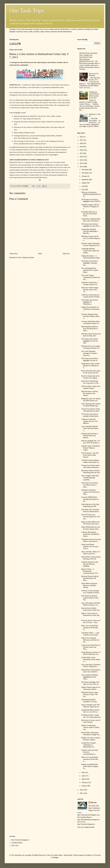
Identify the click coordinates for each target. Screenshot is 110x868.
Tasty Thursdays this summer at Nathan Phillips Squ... (91, 405)
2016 (82, 157)
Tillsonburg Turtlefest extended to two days (89, 701)
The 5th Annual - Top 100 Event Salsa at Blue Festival (90, 455)
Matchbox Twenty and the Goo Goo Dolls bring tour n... (91, 238)
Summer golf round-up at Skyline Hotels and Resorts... (90, 436)
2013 (82, 167)
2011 (82, 793)
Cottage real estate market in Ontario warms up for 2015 (94, 95)
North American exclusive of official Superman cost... (91, 653)
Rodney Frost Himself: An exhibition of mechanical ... (90, 309)
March (84, 779)
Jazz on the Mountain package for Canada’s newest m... (89, 353)
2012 (82, 790)
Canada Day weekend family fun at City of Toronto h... (91, 220)
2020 (82, 143)
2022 (82, 137)
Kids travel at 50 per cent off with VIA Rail (91, 721)
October (85, 176)
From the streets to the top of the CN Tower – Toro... (91, 621)
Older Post (66, 254)
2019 (82, 147)
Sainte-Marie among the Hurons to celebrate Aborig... (89, 585)
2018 (82, 150)
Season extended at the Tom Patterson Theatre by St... (91, 706)
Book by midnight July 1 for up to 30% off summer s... (91, 442)
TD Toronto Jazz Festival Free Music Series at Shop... (90, 485)
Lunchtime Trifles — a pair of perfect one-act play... (90, 634)
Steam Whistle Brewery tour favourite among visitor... (91, 528)
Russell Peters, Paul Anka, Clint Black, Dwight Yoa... (91, 734)
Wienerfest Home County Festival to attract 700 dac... (90, 694)
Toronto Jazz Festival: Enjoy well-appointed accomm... (91, 410)
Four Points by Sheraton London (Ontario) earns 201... (90, 598)
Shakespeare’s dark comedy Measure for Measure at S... (90, 366)
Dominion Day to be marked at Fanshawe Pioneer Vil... (91, 347)
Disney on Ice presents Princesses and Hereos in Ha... (90, 640)
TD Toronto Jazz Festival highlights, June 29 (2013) (91, 201)
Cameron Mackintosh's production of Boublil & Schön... (90, 534)
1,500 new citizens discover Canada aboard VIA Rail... (91, 296)
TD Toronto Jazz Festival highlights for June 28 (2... (91, 225)
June (83, 190)
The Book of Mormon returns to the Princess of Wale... (90, 492)
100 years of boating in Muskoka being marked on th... (91, 194)
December (85, 170)
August (84, 183)
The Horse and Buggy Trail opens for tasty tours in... (90, 683)
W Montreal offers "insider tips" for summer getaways (91, 716)
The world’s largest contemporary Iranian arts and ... (91, 277)
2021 (82, 140)
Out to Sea (15, 846)
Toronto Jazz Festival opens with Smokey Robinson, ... (91, 466)
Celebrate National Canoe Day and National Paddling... (90, 564)
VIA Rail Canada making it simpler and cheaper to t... (91, 461)
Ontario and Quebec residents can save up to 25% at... (90, 547)
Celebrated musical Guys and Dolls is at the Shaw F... (91, 540)
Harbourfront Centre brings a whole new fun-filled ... (91, 671)
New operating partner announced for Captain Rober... (90, 270)
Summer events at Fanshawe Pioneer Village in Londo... (91, 448)
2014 (82, 163)
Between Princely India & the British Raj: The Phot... (90, 578)
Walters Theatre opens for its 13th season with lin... (91, 688)
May (83, 773)
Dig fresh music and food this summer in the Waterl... (90, 393)
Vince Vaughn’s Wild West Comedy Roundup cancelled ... (90, 478)
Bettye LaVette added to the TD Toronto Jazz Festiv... (90, 523)
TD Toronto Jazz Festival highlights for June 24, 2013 (90, 341)
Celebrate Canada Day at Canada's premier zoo (90, 284)
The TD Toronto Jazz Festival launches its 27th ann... (91, 517)
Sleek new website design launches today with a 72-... (90, 290)
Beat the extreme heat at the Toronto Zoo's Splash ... (90, 377)
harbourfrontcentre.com (63, 147)
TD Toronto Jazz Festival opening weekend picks (90, 415)
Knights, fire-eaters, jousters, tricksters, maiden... (91, 739)
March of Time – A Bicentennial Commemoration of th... (90, 571)
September (85, 180)
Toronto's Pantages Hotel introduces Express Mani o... (90, 316)
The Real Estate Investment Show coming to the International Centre (88, 55)
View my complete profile (86, 827)
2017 (82, 153)
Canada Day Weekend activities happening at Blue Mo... (90, 231)
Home (40, 254)
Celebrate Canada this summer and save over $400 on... (90, 421)
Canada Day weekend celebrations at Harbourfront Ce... (88, 745)
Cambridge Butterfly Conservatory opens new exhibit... (90, 251)
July (83, 186)
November (85, 173)
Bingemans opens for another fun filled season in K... (91, 400)
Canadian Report (17, 843)
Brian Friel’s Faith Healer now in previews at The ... (91, 382)
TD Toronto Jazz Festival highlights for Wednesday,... (90, 302)
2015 (82, 160)
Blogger (56, 857)
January (84, 786)
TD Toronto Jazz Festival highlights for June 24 (90, 359)
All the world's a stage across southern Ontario (91, 387)
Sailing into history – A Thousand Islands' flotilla (91, 257)
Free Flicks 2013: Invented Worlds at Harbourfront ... (91, 511)
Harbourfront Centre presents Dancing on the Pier (91, 558)
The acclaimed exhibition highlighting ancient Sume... (90, 677)
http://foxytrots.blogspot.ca (20, 840)
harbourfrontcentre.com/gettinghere (47, 155)
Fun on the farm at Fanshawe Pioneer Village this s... (91, 666)
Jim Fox (94, 803)
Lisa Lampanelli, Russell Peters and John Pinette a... (90, 428)
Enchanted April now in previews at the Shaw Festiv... (89, 214)
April (84, 776)
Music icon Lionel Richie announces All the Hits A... (90, 628)
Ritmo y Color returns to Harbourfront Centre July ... (91, 615)
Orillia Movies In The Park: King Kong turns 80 (90, 505)
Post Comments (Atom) (26, 258)
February (85, 782)
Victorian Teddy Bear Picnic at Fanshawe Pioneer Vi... (91, 322)
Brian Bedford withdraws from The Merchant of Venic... (90, 329)
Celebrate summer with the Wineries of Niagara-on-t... (90, 207)
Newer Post (14, 254)
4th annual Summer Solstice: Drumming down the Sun (91, 472)
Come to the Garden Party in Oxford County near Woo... (91, 647)
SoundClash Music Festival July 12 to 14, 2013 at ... (90, 711)
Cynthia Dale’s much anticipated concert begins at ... (91, 659)
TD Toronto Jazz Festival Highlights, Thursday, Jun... (90, 263)
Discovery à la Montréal (94, 75)
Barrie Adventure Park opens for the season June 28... (91, 372)
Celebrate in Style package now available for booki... (91, 592)
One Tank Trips (27, 11)
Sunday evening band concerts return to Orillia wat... (90, 727)
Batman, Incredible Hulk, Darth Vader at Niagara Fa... (90, 766)
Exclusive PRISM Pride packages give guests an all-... (90, 499)
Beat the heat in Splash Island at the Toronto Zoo (91, 609)
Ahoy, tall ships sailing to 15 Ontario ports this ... (91, 553)
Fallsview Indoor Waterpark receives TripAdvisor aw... (91, 245)
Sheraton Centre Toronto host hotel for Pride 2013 (91, 335)
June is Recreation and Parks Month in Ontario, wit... (91, 604)
